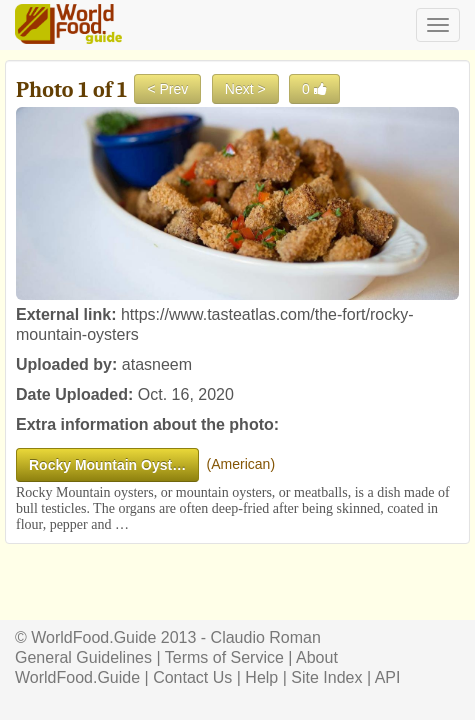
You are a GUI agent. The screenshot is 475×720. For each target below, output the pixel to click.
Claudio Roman (266, 637)
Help (261, 677)
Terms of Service (224, 657)
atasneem (157, 364)
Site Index (326, 677)
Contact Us (192, 677)
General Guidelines (83, 657)
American (240, 464)
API (388, 677)
